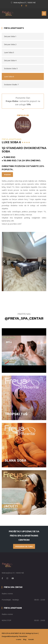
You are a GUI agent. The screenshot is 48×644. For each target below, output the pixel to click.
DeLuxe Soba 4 (10, 60)
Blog (25, 639)
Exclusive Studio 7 (11, 84)
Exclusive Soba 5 (11, 68)
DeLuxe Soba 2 (10, 44)
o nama (19, 639)
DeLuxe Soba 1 (10, 36)
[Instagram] (7, 578)
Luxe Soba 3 (9, 52)
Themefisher (23, 636)
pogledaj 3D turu (24, 546)
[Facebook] (2, 578)
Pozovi (7, 175)
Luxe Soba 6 (9, 76)
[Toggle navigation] (44, 13)
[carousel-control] (4, 262)
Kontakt (31, 639)
